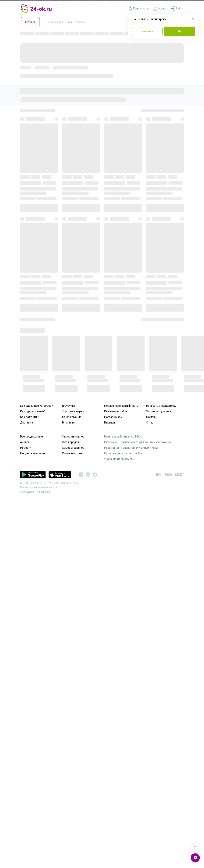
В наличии (69, 423)
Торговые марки (73, 411)
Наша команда (72, 417)
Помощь (152, 417)
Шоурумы (69, 406)
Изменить (147, 31)
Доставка (26, 423)
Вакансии (110, 423)
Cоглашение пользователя (36, 492)
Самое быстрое (72, 453)
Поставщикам (113, 417)
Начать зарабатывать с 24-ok (123, 437)
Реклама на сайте (116, 411)
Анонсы (25, 442)
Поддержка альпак (33, 453)
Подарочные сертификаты (121, 406)
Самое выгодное (73, 437)
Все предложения (32, 437)
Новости (26, 448)
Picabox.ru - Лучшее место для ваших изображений (138, 442)
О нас (150, 423)
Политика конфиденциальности (39, 487)
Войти (177, 9)
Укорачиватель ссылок (119, 459)
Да (180, 31)
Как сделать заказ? (33, 411)
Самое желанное (73, 448)
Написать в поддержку (161, 406)
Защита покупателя (159, 411)
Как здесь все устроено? (36, 406)
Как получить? (30, 417)
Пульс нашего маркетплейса (123, 453)
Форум (160, 9)
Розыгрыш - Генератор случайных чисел (131, 448)
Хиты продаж (71, 442)
